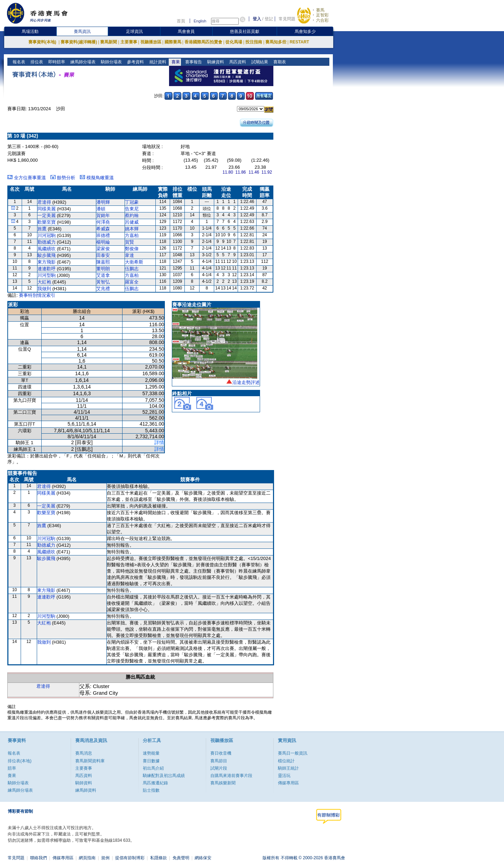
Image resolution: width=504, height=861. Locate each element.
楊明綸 (103, 242)
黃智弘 (103, 282)
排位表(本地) (20, 761)
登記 (269, 19)
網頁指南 (87, 858)
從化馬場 (234, 42)
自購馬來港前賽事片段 (231, 776)
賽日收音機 (221, 753)
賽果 (175, 62)
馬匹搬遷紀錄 (155, 783)
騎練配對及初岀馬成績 (164, 776)
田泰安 (103, 255)
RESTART (299, 42)
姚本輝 (132, 229)
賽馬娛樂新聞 (223, 783)
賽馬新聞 (108, 42)
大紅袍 (44, 282)
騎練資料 (215, 62)
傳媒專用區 (288, 783)
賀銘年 (103, 215)
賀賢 (129, 242)
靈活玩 (284, 776)
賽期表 (279, 62)
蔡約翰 (132, 215)
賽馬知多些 (276, 42)
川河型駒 (47, 275)
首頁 (181, 21)
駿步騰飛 (47, 255)
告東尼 (132, 209)
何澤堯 (103, 222)
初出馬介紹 (153, 768)
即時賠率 (56, 62)
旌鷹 (42, 229)
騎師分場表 (111, 62)
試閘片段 (219, 768)
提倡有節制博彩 (130, 858)
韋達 (129, 255)
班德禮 (103, 235)
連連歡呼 (47, 269)
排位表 (36, 62)
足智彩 (322, 15)
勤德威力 (47, 242)
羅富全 (132, 282)
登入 (257, 19)
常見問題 (287, 19)
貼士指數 (151, 790)
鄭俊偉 (132, 249)
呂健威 (132, 222)
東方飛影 (47, 262)
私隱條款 (159, 858)
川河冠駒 (47, 235)
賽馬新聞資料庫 (90, 761)
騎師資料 (84, 783)
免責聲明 (181, 858)
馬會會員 (186, 31)
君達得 (44, 202)
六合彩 (322, 20)
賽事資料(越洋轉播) (79, 42)
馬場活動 (30, 31)
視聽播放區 (151, 42)
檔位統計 (286, 761)
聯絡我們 (38, 858)
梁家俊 (103, 249)
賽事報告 (193, 62)
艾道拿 (103, 275)
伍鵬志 (132, 269)
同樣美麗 (47, 209)
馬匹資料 (237, 62)
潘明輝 (103, 202)
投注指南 (254, 42)
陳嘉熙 (103, 262)
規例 (105, 858)
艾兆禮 (103, 289)
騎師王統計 (288, 768)
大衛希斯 (134, 262)
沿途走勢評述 (246, 382)
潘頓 (101, 209)
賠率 (12, 768)
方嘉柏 (132, 235)
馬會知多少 (305, 31)
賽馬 (320, 10)
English (200, 21)
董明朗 (103, 269)
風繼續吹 (47, 249)
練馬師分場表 (82, 62)
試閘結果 (259, 62)
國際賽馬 (173, 42)
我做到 (44, 289)
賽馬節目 (219, 761)
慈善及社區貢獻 (245, 31)
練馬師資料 (86, 790)
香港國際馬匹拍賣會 (203, 42)
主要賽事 (129, 42)
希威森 (103, 229)
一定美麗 (47, 215)
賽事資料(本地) (43, 42)
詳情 (159, 442)
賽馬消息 (84, 753)
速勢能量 (151, 753)
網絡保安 (203, 858)
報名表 (18, 62)
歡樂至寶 (47, 222)
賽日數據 (151, 761)
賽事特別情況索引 (37, 295)
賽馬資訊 (82, 31)
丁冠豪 (132, 202)
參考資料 (135, 62)
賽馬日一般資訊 (293, 753)
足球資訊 (134, 31)
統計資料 (157, 62)
